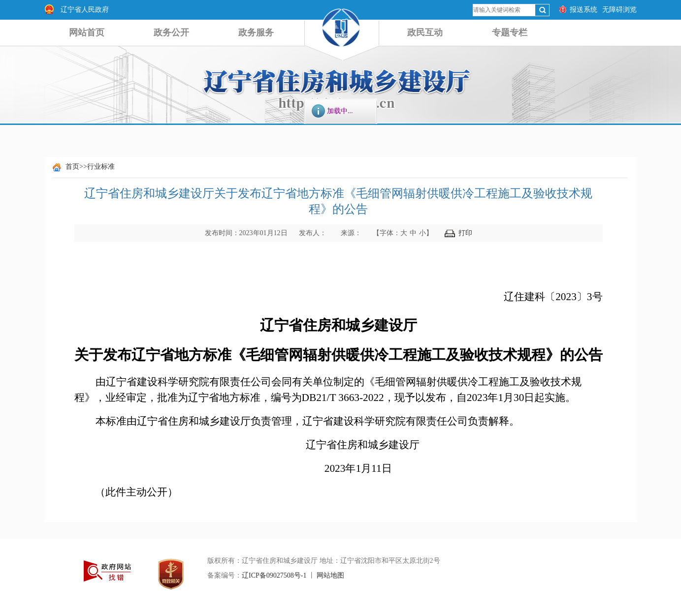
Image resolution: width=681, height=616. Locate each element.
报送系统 (584, 10)
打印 (458, 233)
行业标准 (101, 167)
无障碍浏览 (619, 10)
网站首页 (87, 32)
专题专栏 (510, 32)
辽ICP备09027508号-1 (274, 575)
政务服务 (256, 32)
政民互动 (425, 32)
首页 (72, 167)
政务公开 (171, 32)
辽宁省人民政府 (85, 10)
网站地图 (330, 575)
